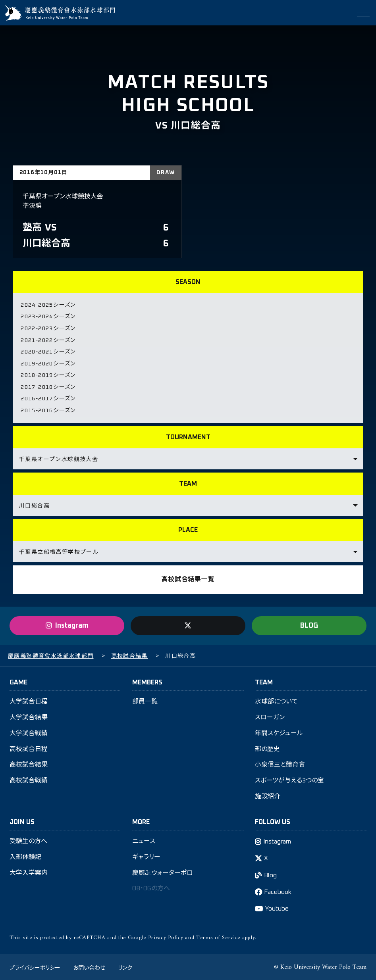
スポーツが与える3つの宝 (289, 779)
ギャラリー (146, 856)
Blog (271, 874)
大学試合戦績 (29, 732)
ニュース (144, 840)
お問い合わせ (89, 966)
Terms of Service (218, 937)
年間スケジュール (279, 732)
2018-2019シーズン (48, 374)
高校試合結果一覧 (188, 578)
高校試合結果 (29, 763)
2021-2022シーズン (48, 340)
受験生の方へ (28, 840)
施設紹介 (268, 795)
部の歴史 (267, 747)
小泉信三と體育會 (280, 763)
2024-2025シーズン (48, 305)
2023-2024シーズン (48, 317)
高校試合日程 (29, 747)
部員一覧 (145, 700)
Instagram (278, 840)
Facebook (279, 891)
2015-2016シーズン (48, 409)
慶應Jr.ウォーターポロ (163, 872)
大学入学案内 (29, 872)
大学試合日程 (29, 700)
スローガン (270, 716)
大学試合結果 (29, 716)
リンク (125, 966)
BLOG (309, 624)
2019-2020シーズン (48, 363)
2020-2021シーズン (48, 351)
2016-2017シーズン (48, 397)
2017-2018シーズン (48, 386)
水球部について (276, 700)
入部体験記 (25, 856)
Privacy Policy (166, 937)
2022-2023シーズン (48, 328)
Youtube (277, 908)
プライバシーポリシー (35, 966)
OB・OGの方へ (152, 888)
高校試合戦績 (29, 779)
